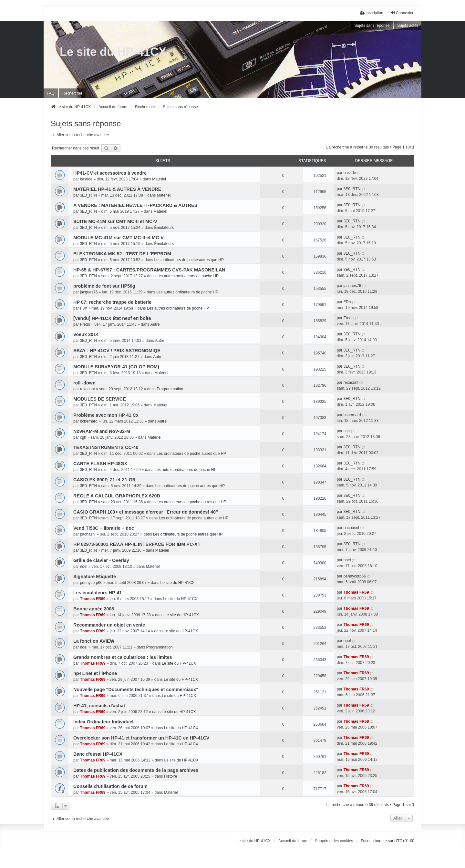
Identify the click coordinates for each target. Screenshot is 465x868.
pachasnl (88, 534)
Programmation (170, 389)
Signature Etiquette (95, 577)
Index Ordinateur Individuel (103, 722)
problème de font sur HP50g (104, 286)
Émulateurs (164, 228)
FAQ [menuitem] (51, 93)
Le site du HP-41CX (113, 52)
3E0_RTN (88, 195)
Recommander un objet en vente (109, 625)
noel (84, 567)
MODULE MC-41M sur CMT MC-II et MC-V (119, 238)
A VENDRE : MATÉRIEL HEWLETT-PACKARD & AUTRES (135, 205)
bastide (86, 179)
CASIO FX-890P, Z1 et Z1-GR (104, 480)
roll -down (84, 383)
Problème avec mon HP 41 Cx (106, 415)
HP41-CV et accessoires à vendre (110, 173)
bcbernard (89, 421)
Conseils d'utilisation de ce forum (110, 786)
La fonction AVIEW (94, 641)
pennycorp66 (91, 583)
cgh (83, 437)
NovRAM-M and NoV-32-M (102, 431)
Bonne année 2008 (94, 609)
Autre (155, 324)
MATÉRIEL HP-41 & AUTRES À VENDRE (117, 189)
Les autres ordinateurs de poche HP (188, 276)
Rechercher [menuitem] (72, 93)
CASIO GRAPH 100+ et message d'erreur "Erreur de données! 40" (146, 512)
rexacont (88, 389)
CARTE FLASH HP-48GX (100, 464)
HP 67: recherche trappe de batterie (112, 302)
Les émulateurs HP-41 (98, 593)
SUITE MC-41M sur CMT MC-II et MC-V (115, 221)
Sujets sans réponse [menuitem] (372, 26)
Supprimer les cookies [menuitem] (334, 841)
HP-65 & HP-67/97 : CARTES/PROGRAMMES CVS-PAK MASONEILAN (149, 270)
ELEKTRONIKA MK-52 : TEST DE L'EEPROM (122, 254)
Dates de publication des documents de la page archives (136, 770)
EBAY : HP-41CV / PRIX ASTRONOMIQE (117, 351)
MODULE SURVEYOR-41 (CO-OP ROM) (116, 367)
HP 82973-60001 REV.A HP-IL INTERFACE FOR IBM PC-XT (137, 544)
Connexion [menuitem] (402, 13)
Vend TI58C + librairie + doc (104, 528)
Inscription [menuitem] (372, 13)
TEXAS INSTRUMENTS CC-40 (106, 447)
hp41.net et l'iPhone (95, 673)
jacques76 (89, 292)
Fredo (85, 324)
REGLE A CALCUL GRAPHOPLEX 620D (117, 496)
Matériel (159, 179)
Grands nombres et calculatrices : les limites (123, 657)
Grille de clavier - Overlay (101, 560)
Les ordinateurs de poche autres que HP (189, 260)
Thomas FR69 (93, 599)
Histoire (171, 776)
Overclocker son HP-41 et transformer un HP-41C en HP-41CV (141, 738)
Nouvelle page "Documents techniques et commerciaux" (136, 689)
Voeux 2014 (86, 334)
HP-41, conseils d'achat (99, 706)
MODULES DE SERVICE (100, 399)
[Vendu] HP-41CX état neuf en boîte (112, 318)
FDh (84, 308)
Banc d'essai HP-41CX (98, 754)
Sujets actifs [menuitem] (408, 26)
